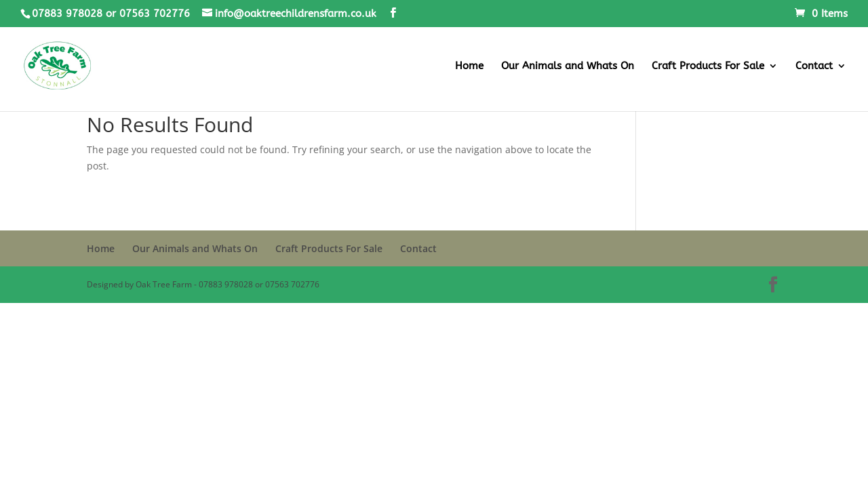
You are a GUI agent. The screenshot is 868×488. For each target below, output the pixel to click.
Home (469, 66)
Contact (814, 66)
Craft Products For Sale (708, 66)
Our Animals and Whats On (568, 66)
